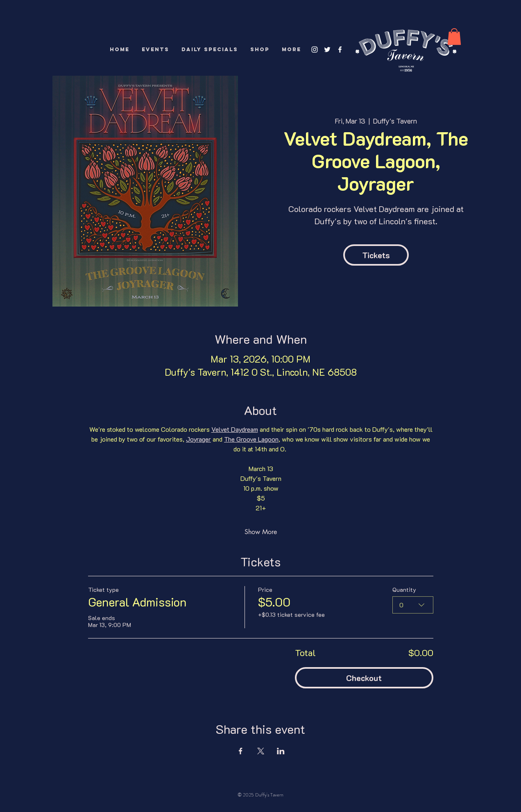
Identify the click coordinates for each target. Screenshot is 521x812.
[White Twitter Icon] (327, 50)
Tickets (376, 255)
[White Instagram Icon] (315, 50)
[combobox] (413, 605)
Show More (261, 532)
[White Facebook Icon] (340, 50)
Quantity (404, 590)
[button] (454, 37)
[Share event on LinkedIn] (281, 751)
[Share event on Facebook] (241, 751)
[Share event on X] (261, 751)
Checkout (364, 678)
